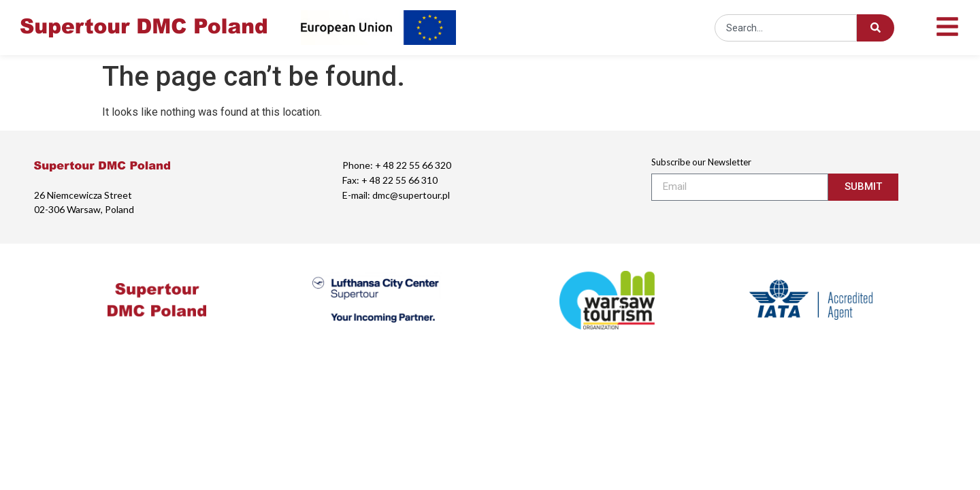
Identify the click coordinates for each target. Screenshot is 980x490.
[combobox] (786, 28)
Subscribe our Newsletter (701, 163)
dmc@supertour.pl (411, 195)
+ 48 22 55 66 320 (413, 165)
